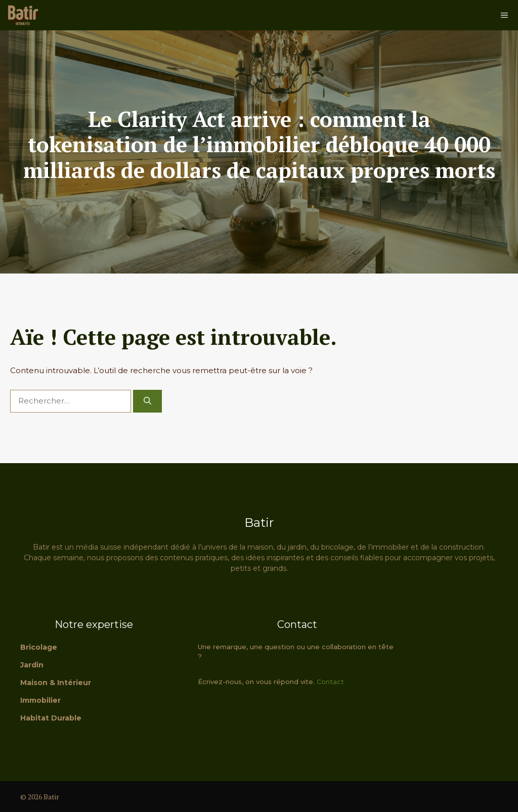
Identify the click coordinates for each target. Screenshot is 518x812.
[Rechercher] (147, 401)
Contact (330, 682)
